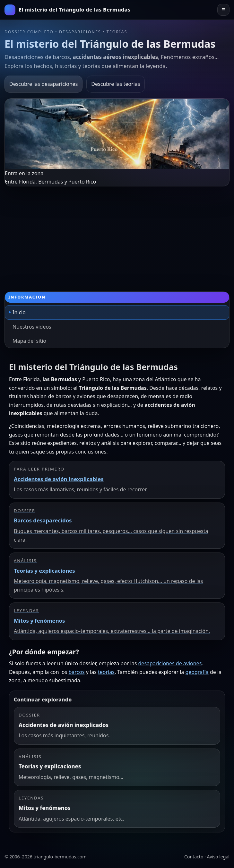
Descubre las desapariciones (43, 84)
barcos (76, 672)
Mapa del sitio (29, 341)
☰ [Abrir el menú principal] (223, 10)
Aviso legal (218, 857)
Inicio (19, 312)
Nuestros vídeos (32, 327)
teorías (106, 672)
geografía (197, 672)
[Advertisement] (117, 234)
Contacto (194, 857)
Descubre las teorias (116, 84)
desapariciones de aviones (170, 663)
